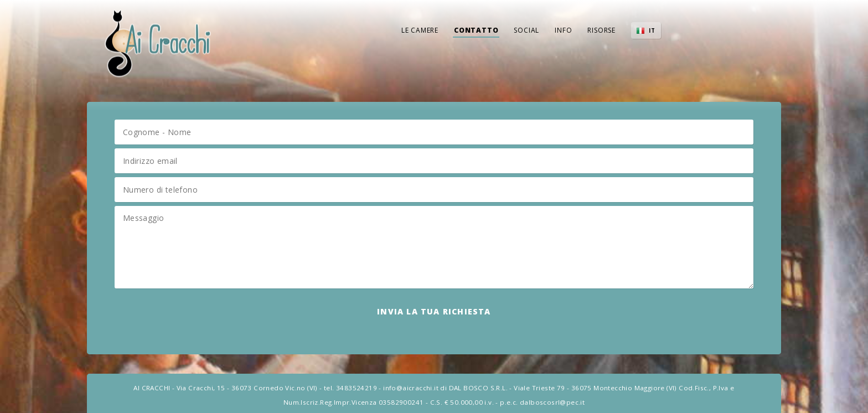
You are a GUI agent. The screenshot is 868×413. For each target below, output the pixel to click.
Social (526, 30)
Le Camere (420, 30)
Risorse (601, 30)
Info (563, 30)
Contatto (476, 30)
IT (652, 30)
